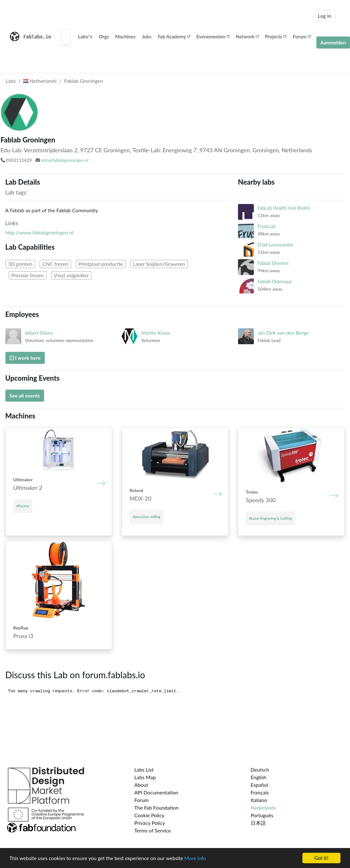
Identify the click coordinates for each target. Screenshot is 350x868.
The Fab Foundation (156, 808)
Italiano (259, 800)
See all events (25, 395)
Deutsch (260, 769)
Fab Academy (174, 36)
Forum (301, 36)
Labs (11, 81)
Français (260, 792)
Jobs (147, 36)
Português (262, 815)
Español (259, 785)
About (141, 785)
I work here (25, 358)
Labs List (144, 769)
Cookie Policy (149, 815)
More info (195, 858)
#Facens (23, 506)
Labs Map (145, 777)
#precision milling (146, 517)
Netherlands (40, 81)
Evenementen (213, 36)
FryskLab (267, 226)
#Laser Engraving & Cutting (271, 518)
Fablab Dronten (273, 263)
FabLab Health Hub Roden (284, 208)
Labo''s (85, 36)
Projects (276, 36)
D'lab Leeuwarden (276, 245)
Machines (125, 36)
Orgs (104, 36)
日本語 (258, 823)
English (259, 777)
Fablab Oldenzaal (275, 282)
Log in (325, 16)
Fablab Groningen (84, 81)
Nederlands (263, 808)
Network (247, 36)
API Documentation (156, 792)
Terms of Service (152, 830)
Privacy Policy (150, 823)
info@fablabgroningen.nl (65, 160)
